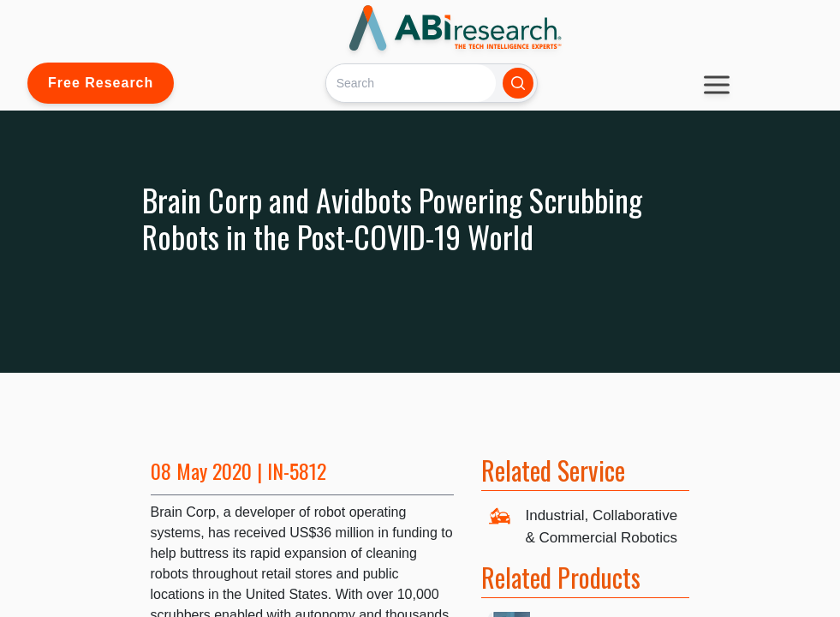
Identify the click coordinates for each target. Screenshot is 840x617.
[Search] (411, 83)
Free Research (101, 83)
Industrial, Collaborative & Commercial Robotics (601, 527)
